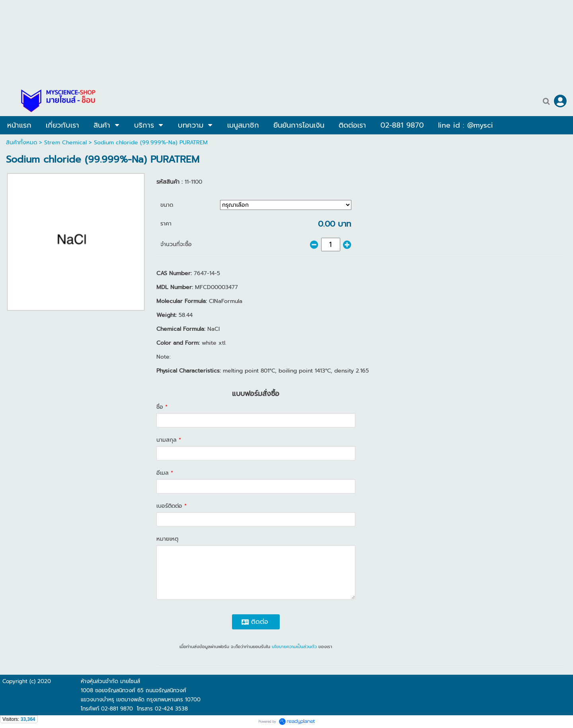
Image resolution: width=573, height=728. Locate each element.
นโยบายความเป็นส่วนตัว (294, 647)
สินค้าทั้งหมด (21, 143)
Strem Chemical (65, 143)
